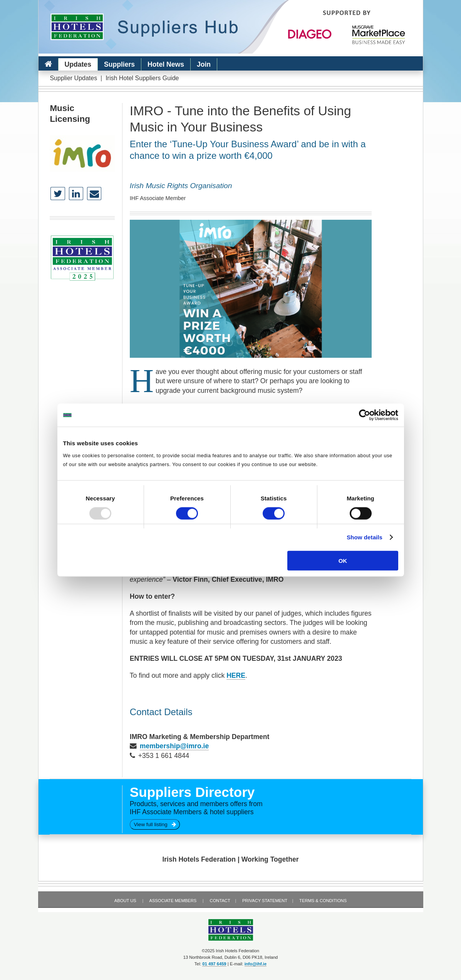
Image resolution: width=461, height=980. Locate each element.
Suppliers (119, 64)
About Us (125, 901)
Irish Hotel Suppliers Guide (142, 78)
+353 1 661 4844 (164, 756)
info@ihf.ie (256, 964)
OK (343, 560)
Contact (220, 901)
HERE (236, 675)
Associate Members (173, 901)
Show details (365, 537)
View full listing (155, 824)
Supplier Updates (73, 78)
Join (204, 64)
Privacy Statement (265, 901)
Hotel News (166, 64)
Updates (78, 64)
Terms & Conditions (323, 901)
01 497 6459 (214, 964)
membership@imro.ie (174, 746)
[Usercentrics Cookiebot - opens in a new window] (365, 415)
